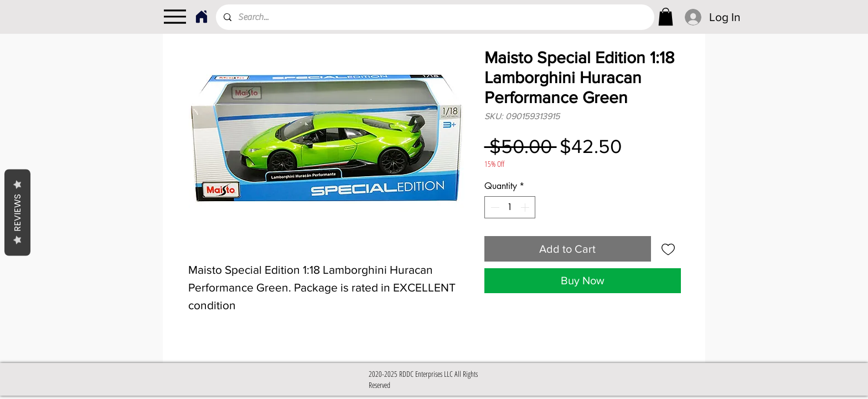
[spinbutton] (510, 207)
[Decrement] (494, 207)
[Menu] (175, 17)
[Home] (201, 17)
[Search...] (435, 17)
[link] (666, 17)
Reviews (17, 213)
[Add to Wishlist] (668, 249)
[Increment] (526, 207)
